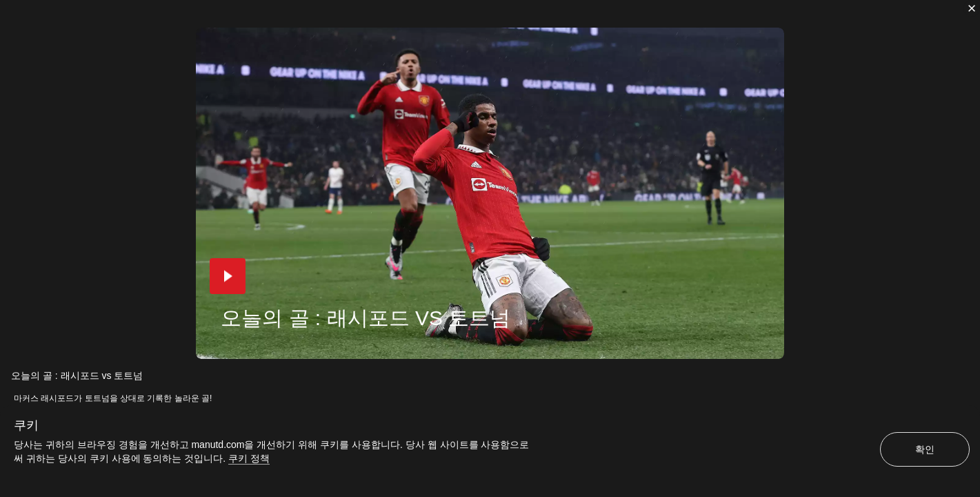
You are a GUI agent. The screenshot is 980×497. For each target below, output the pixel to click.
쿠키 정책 (249, 458)
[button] (228, 276)
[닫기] (972, 8)
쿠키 (26, 425)
